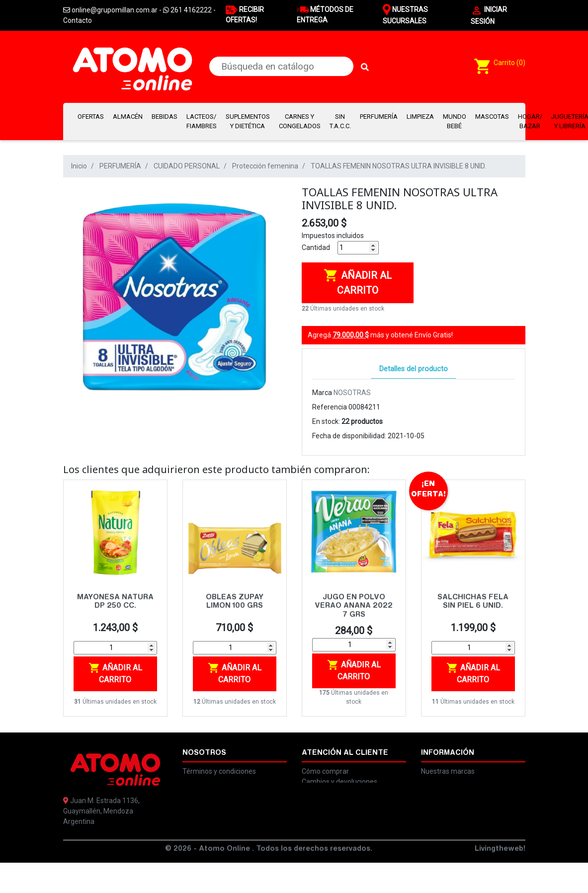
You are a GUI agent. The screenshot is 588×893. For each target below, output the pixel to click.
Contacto (78, 20)
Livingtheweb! (500, 880)
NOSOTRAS (352, 393)
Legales (195, 782)
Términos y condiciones (219, 771)
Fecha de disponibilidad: (349, 436)
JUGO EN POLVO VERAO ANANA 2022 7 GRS (354, 606)
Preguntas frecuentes (336, 792)
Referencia (330, 407)
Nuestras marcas (448, 771)
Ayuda (431, 782)
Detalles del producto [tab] (414, 369)
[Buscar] (282, 66)
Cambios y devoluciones (339, 782)
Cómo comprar (325, 771)
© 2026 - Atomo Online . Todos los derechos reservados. (269, 880)
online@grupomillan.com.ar (115, 853)
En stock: (326, 421)
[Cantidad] (358, 248)
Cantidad (316, 247)
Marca (322, 393)
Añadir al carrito (358, 282)
